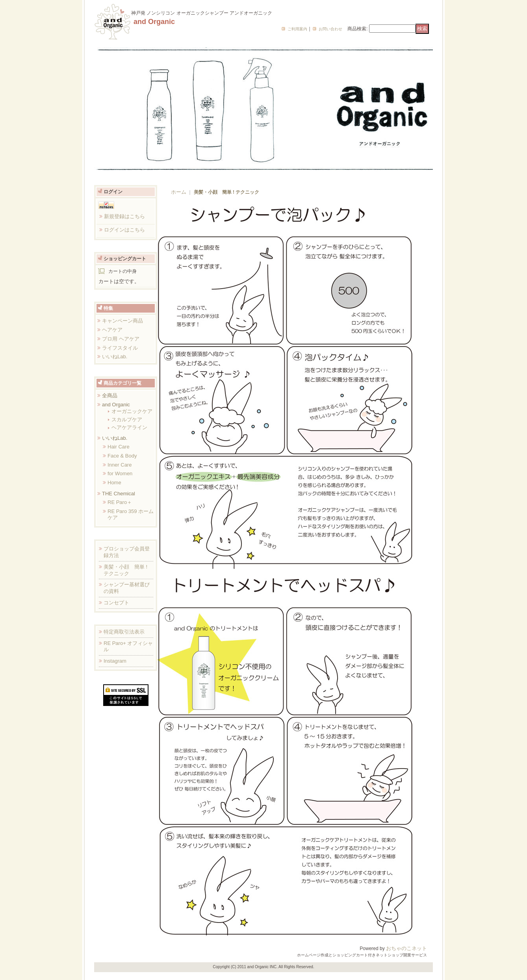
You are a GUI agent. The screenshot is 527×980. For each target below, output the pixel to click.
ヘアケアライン (129, 427)
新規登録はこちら (124, 216)
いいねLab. (115, 357)
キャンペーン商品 (122, 321)
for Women (120, 473)
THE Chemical (119, 494)
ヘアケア (112, 330)
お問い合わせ (330, 29)
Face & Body (122, 456)
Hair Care (119, 447)
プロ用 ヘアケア (121, 339)
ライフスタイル (120, 348)
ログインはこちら (124, 230)
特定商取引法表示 (124, 632)
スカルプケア (127, 420)
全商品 (110, 396)
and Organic (116, 405)
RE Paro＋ (120, 502)
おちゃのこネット (406, 948)
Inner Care (120, 465)
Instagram (115, 661)
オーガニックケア (132, 411)
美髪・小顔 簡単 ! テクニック (125, 570)
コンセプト (116, 603)
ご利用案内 (297, 29)
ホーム (179, 192)
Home (114, 483)
